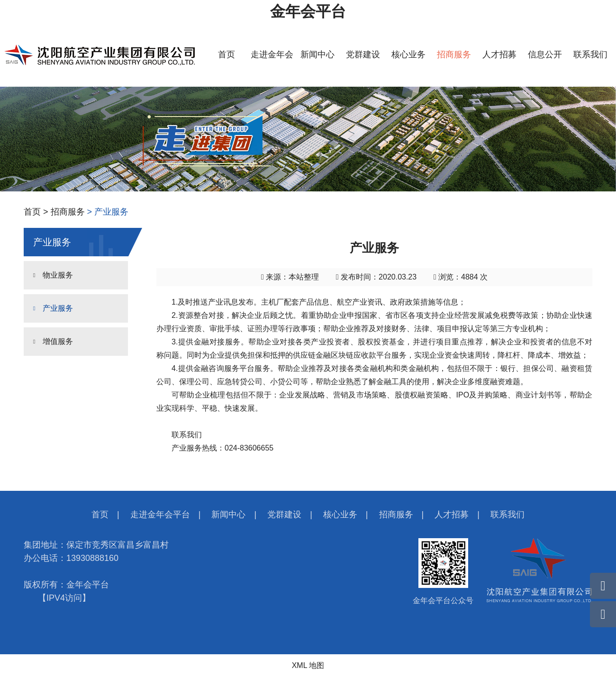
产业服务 (58, 308)
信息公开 (545, 54)
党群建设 (363, 54)
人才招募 (499, 54)
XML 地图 (308, 665)
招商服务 (454, 54)
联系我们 (590, 54)
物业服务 (58, 275)
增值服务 (58, 341)
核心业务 (408, 54)
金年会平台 (308, 11)
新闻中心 (317, 54)
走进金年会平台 (160, 515)
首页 (226, 54)
